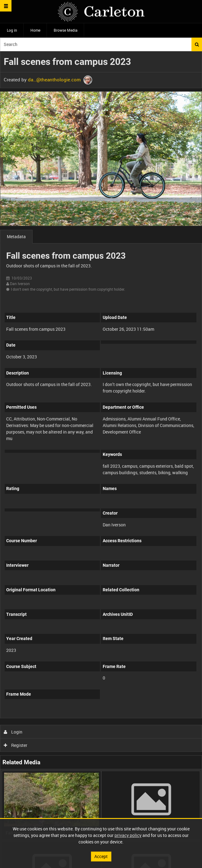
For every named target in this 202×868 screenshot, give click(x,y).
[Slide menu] (6, 6)
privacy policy (128, 835)
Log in (12, 30)
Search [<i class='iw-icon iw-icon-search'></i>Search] (197, 44)
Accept (101, 856)
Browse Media (66, 30)
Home (35, 30)
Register (16, 745)
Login (13, 732)
